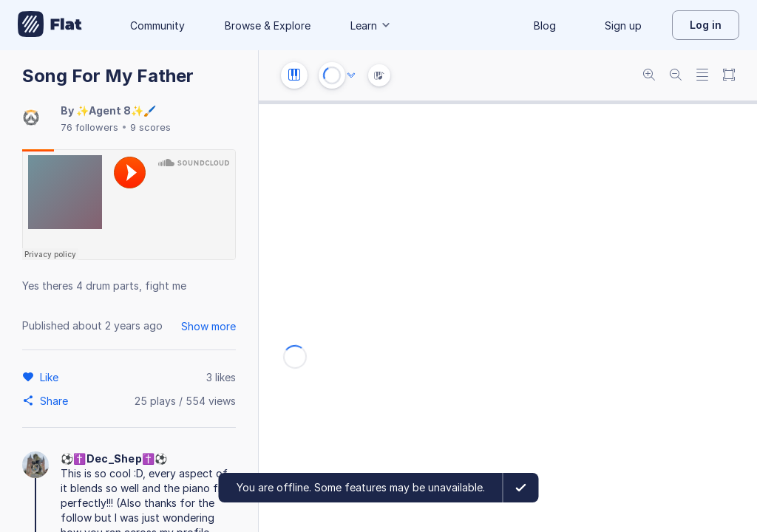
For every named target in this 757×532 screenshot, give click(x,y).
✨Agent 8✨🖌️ (116, 110)
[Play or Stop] (332, 75)
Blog (545, 25)
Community (157, 25)
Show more (208, 326)
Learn (371, 25)
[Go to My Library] (50, 25)
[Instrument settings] (294, 75)
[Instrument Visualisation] (379, 75)
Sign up (623, 25)
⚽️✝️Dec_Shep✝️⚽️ (114, 458)
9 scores (150, 127)
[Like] (51, 377)
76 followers (89, 127)
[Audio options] (351, 75)
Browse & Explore (268, 25)
